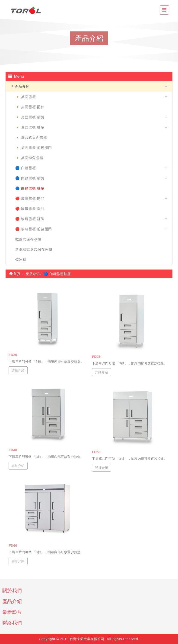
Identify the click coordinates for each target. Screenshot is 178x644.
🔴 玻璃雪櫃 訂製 (30, 219)
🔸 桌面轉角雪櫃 (29, 158)
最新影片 (12, 612)
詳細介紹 (18, 368)
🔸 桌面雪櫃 (26, 97)
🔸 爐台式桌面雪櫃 (31, 137)
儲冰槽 (21, 259)
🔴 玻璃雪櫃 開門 (30, 198)
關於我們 (12, 590)
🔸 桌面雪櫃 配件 (30, 107)
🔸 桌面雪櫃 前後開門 (34, 148)
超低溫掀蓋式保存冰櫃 (34, 249)
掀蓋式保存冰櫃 (28, 239)
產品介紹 (22, 86)
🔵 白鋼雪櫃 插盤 (30, 178)
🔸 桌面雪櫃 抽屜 (30, 127)
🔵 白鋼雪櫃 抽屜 (30, 188)
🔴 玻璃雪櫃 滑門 (30, 209)
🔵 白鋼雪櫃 (26, 168)
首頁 (15, 274)
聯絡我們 (12, 623)
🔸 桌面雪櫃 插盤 (30, 117)
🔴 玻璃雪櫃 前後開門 (34, 229)
